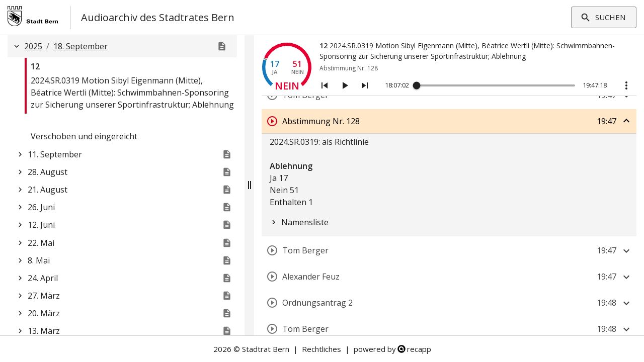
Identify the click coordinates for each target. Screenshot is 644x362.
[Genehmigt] (222, 46)
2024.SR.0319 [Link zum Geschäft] (351, 46)
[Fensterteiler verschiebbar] (249, 185)
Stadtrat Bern (266, 349)
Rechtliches (321, 349)
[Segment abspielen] (272, 121)
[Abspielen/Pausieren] (345, 85)
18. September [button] (80, 46)
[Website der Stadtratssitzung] (227, 225)
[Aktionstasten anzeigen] (626, 85)
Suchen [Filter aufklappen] (604, 17)
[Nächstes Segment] (365, 85)
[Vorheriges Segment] (325, 85)
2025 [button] (33, 46)
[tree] (449, 222)
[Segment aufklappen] (626, 251)
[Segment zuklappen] (626, 121)
